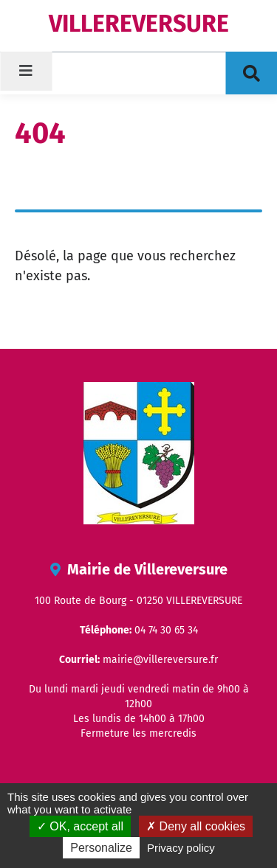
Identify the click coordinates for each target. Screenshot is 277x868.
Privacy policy (181, 848)
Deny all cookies (196, 826)
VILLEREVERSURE (139, 24)
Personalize (101, 848)
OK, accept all (80, 826)
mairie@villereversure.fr (160, 660)
